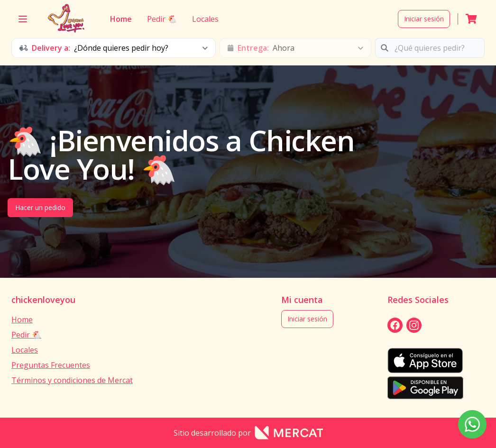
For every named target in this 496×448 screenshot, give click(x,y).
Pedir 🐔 (161, 19)
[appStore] (425, 361)
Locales (205, 19)
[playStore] (425, 388)
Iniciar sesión (424, 19)
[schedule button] (114, 48)
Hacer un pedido (40, 207)
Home (121, 19)
